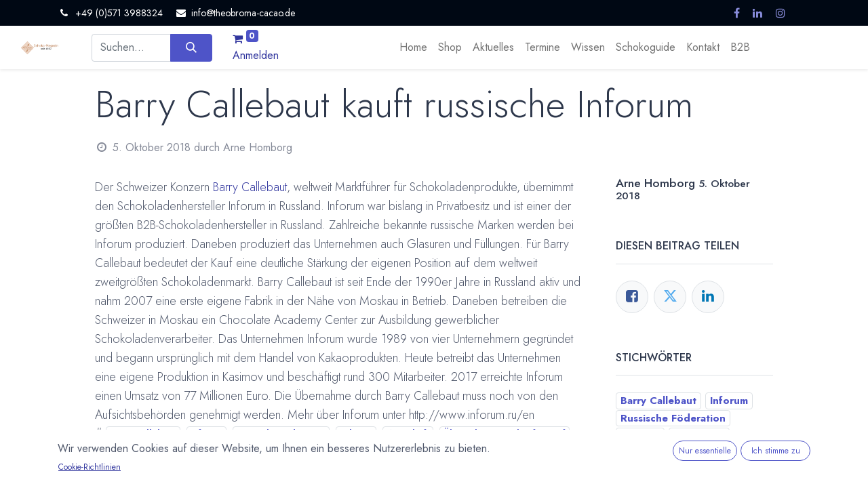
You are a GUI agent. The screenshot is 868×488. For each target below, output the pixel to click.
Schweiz (356, 433)
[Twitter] (670, 297)
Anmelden (256, 55)
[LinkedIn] (708, 297)
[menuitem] (413, 47)
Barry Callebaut (250, 187)
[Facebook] (632, 297)
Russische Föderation (281, 433)
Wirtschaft (408, 433)
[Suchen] (191, 47)
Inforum (206, 433)
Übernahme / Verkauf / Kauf (505, 433)
